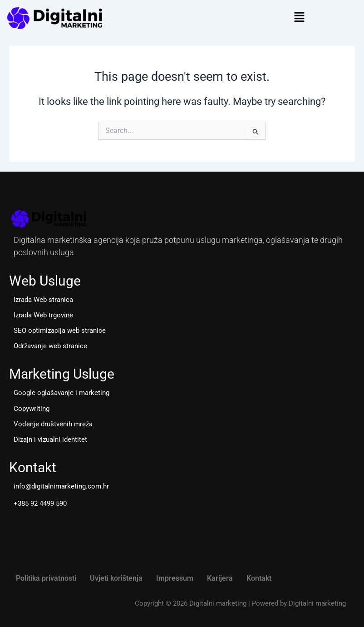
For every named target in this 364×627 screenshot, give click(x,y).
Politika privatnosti (46, 578)
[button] (299, 18)
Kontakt (259, 578)
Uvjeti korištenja (116, 578)
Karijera (220, 578)
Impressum (175, 578)
